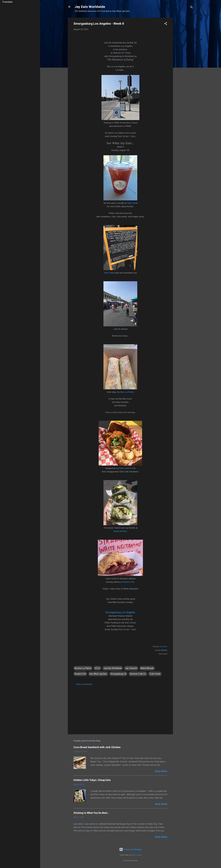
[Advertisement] (184, 60)
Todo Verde (132, 203)
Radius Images (137, 855)
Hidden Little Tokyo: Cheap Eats (92, 780)
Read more (161, 771)
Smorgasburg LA (118, 674)
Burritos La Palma (125, 392)
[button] (166, 24)
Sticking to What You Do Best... (91, 813)
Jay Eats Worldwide (90, 7)
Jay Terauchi (163, 647)
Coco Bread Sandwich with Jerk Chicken (97, 747)
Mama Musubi (120, 531)
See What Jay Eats (98, 674)
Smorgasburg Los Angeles (120, 612)
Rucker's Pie (128, 582)
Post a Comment (84, 684)
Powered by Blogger (131, 849)
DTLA (97, 668)
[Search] (192, 8)
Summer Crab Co (124, 468)
